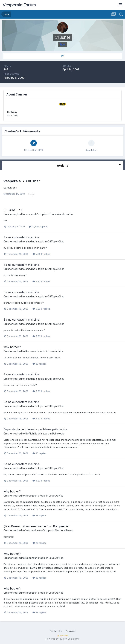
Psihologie (58, 433)
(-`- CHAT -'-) (13, 210)
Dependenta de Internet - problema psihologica (35, 429)
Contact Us (56, 631)
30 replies (40, 453)
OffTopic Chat (56, 241)
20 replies (40, 543)
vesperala (12, 181)
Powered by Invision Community (63, 639)
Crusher (33, 181)
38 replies (40, 364)
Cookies (71, 631)
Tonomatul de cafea (61, 214)
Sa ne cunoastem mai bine (21, 237)
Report (32, 194)
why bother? (12, 347)
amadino (30, 241)
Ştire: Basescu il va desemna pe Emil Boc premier (37, 526)
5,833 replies (41, 254)
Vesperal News (34, 530)
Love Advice (56, 351)
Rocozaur (31, 351)
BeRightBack (33, 433)
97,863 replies (38, 227)
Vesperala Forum (19, 5)
